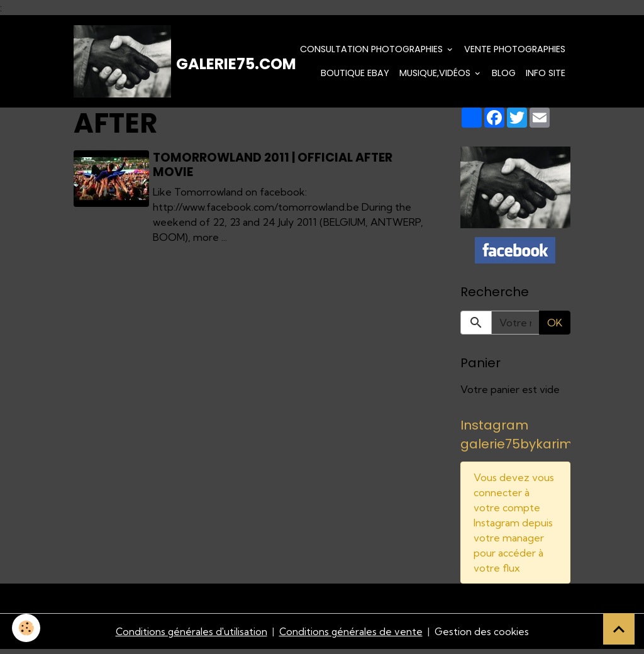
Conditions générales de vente (351, 636)
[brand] (146, 63)
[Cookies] (27, 628)
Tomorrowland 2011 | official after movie (274, 168)
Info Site (546, 74)
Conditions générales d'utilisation (190, 636)
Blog (504, 74)
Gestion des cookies (483, 636)
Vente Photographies (515, 50)
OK (555, 326)
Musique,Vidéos (436, 74)
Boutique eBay (355, 74)
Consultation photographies (373, 50)
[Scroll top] (619, 629)
